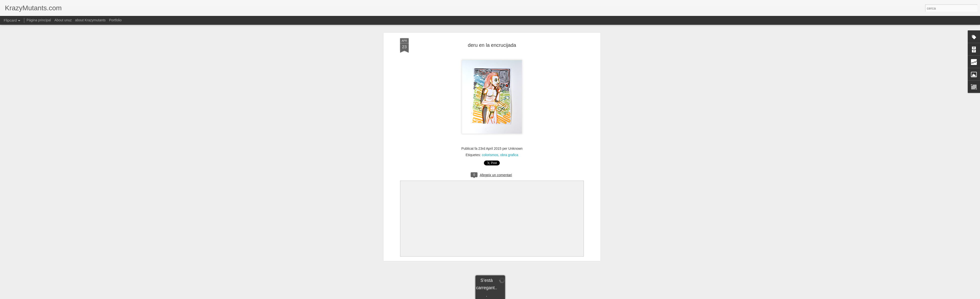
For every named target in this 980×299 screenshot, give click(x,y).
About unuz (63, 20)
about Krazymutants (91, 20)
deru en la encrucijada (492, 45)
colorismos (490, 155)
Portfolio (115, 20)
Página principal (39, 20)
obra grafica (509, 155)
